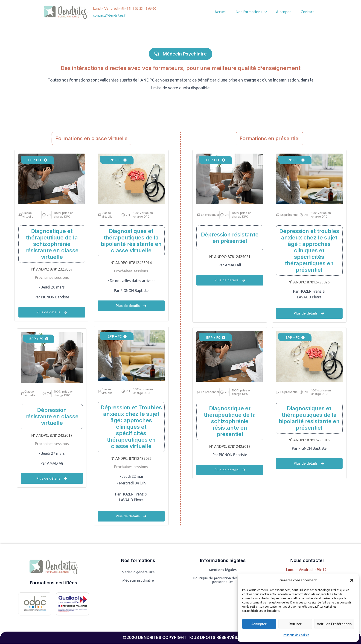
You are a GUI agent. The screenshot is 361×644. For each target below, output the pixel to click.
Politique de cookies (296, 635)
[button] (352, 580)
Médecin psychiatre (138, 581)
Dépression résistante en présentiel (230, 238)
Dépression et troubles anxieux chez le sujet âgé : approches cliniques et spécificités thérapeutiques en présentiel (309, 250)
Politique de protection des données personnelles (223, 580)
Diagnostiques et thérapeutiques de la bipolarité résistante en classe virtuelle (131, 241)
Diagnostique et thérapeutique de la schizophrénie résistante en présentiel (230, 421)
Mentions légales (223, 570)
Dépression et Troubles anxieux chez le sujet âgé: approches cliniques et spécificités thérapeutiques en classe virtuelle (131, 427)
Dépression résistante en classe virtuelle (52, 416)
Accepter (259, 624)
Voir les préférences (334, 624)
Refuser (295, 624)
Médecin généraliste (138, 572)
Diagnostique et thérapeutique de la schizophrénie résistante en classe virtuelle (52, 244)
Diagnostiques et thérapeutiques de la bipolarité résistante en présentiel (309, 418)
